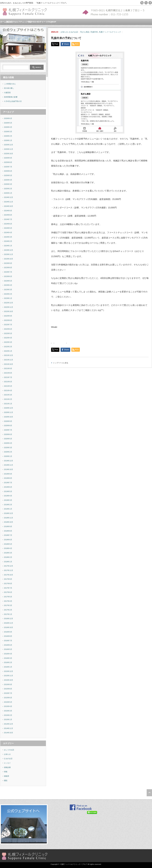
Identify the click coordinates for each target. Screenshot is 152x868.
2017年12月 (8, 566)
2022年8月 (8, 320)
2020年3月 (8, 448)
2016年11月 (8, 623)
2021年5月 (8, 386)
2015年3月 (8, 711)
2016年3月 (8, 658)
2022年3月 (8, 342)
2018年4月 (8, 548)
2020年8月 (8, 426)
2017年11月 (8, 570)
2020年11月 (8, 412)
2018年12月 (8, 513)
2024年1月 (8, 246)
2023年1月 (8, 298)
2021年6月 (8, 382)
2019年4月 (8, 496)
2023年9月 (8, 263)
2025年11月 (8, 149)
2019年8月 (8, 478)
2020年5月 (8, 439)
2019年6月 (8, 487)
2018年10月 (8, 522)
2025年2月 (8, 189)
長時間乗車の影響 (11, 97)
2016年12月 (8, 619)
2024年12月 (8, 197)
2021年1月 (8, 404)
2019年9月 (8, 474)
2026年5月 (8, 123)
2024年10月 (8, 206)
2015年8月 (8, 689)
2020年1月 (8, 456)
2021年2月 (8, 399)
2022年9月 (8, 316)
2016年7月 (8, 641)
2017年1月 (8, 614)
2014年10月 (8, 733)
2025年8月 (8, 162)
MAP (54, 22)
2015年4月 (8, 706)
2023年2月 (8, 294)
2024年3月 (8, 237)
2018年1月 (8, 562)
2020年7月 (8, 430)
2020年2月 (8, 452)
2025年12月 (8, 145)
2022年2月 (8, 347)
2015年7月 (8, 693)
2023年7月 (8, 272)
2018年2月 (8, 557)
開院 (6, 781)
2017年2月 (8, 610)
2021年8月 (8, 373)
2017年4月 (8, 601)
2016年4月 (8, 654)
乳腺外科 (94, 32)
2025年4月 (8, 180)
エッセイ (7, 763)
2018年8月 (8, 531)
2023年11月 (8, 254)
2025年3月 (8, 184)
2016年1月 (8, 667)
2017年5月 (8, 597)
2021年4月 (8, 390)
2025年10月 (8, 154)
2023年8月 (8, 268)
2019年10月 (8, 469)
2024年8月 (8, 215)
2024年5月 (8, 228)
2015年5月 (8, 702)
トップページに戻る (61, 363)
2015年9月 (8, 684)
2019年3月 (8, 500)
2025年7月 (8, 167)
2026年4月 (8, 127)
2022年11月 (8, 307)
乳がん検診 (85, 32)
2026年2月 (8, 136)
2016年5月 (8, 649)
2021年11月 (8, 360)
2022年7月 (8, 325)
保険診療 (7, 767)
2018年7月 (8, 535)
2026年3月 (8, 132)
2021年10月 (8, 364)
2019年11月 (8, 465)
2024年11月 (8, 202)
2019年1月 (8, 509)
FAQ (50, 22)
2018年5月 (8, 544)
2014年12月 (8, 724)
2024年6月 (8, 224)
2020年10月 (8, 417)
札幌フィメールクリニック (110, 32)
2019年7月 (8, 483)
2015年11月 (8, 676)
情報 (6, 772)
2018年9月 (8, 526)
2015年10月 (8, 680)
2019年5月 (8, 491)
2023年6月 (8, 276)
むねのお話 (73, 32)
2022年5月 (8, 333)
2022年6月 (8, 329)
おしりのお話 (9, 750)
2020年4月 (8, 443)
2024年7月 (8, 219)
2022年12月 (8, 303)
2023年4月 (8, 285)
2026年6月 (8, 118)
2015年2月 (8, 715)
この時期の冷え (10, 84)
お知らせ (64, 32)
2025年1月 (8, 193)
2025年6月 (8, 171)
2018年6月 (8, 540)
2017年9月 (8, 579)
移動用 (6, 776)
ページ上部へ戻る (149, 793)
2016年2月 (8, 662)
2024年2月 (8, 241)
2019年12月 (8, 461)
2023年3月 (8, 290)
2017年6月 (8, 592)
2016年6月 (8, 645)
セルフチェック (21, 22)
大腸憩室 (7, 93)
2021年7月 (8, 377)
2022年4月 (8, 338)
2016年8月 (8, 636)
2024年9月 (8, 211)
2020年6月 (8, 434)
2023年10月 (8, 259)
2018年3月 (8, 553)
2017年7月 (8, 588)
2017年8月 (8, 584)
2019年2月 (8, 505)
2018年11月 (8, 518)
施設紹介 (10, 22)
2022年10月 (8, 311)
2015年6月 (8, 698)
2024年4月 (8, 232)
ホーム (3, 22)
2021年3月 (8, 395)
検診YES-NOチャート (38, 22)
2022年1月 (8, 351)
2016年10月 (8, 627)
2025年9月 (8, 158)
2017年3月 (8, 605)
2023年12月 (8, 250)
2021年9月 (8, 368)
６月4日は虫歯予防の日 (13, 101)
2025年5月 (8, 175)
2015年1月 (8, 719)
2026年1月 (8, 140)
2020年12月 (8, 408)
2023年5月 (8, 281)
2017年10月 (8, 575)
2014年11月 (8, 728)
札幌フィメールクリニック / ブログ (74, 864)
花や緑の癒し (9, 88)
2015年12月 (8, 671)
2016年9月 (8, 632)
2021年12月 (8, 355)
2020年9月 (8, 421)
